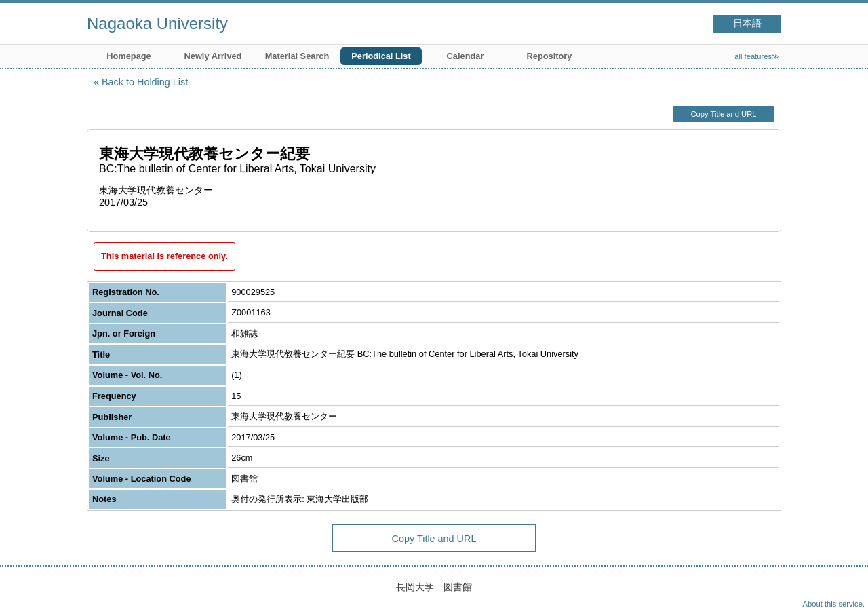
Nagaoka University (157, 23)
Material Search (297, 56)
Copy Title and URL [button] (723, 114)
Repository (550, 56)
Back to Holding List (145, 82)
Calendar (466, 56)
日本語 (747, 23)
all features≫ (757, 56)
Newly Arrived (213, 56)
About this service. (834, 604)
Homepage (129, 56)
